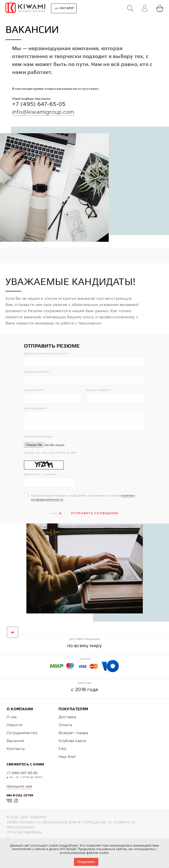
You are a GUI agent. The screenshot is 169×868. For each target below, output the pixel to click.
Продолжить (86, 862)
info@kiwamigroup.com (43, 112)
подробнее (68, 845)
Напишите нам (19, 786)
